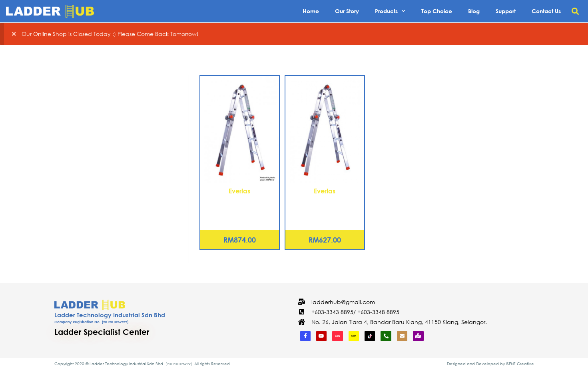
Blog (474, 11)
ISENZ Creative (520, 364)
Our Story (347, 11)
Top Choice (437, 11)
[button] (575, 11)
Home (311, 11)
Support (506, 11)
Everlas (239, 191)
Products (390, 11)
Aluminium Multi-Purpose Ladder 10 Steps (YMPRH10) (325, 205)
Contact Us (546, 11)
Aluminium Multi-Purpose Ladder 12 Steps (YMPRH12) (240, 205)
